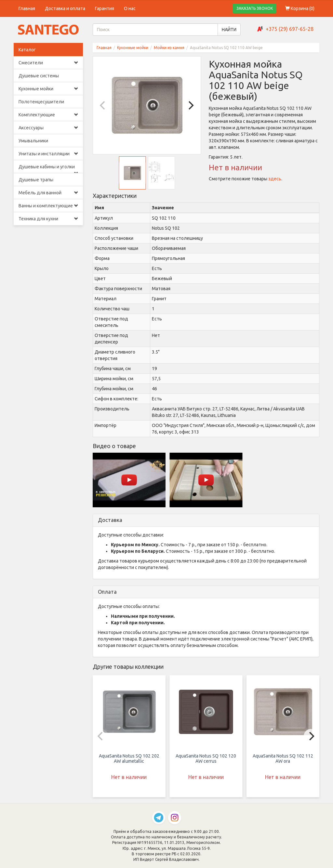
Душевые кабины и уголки (48, 169)
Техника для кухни (48, 219)
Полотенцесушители (41, 102)
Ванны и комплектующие (48, 206)
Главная (27, 8)
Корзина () (300, 8)
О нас (130, 8)
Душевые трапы (36, 180)
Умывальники (33, 141)
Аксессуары (48, 128)
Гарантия (105, 8)
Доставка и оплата (65, 8)
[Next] (190, 105)
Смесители (48, 63)
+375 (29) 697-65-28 (290, 29)
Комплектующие (48, 115)
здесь (275, 179)
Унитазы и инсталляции (48, 154)
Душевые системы (39, 76)
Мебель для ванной (48, 193)
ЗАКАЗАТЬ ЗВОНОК (255, 8)
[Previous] (103, 105)
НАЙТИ (229, 30)
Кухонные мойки (48, 89)
